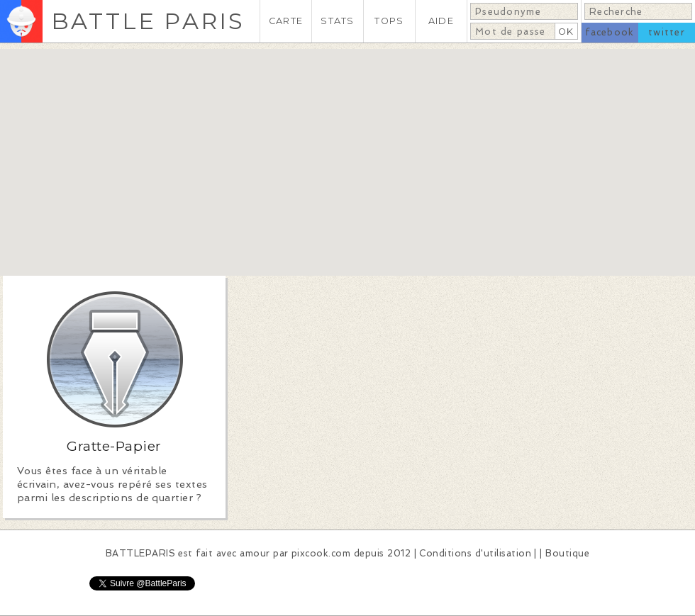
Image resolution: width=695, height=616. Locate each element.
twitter (667, 32)
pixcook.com (321, 553)
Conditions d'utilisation (475, 553)
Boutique (567, 553)
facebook (610, 32)
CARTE (286, 21)
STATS (337, 21)
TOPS (389, 21)
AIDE (441, 21)
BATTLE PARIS (148, 21)
